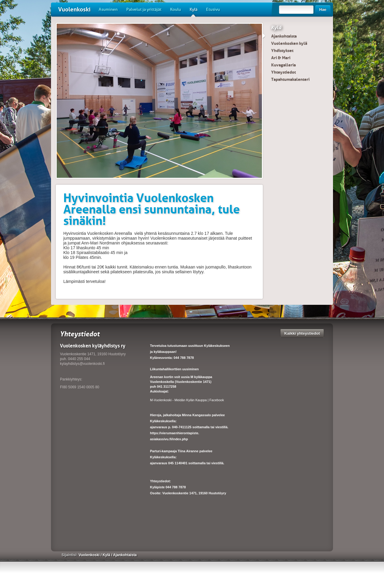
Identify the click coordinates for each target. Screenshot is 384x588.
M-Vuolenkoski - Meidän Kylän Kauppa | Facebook (187, 400)
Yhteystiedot (283, 72)
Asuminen (108, 9)
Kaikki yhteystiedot (302, 333)
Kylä (193, 12)
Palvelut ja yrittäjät (144, 9)
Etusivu (213, 9)
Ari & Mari (281, 58)
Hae (323, 9)
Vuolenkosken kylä (289, 43)
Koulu (175, 9)
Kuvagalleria (283, 65)
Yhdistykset (282, 50)
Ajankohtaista (284, 36)
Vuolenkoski (74, 9)
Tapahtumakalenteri (290, 79)
